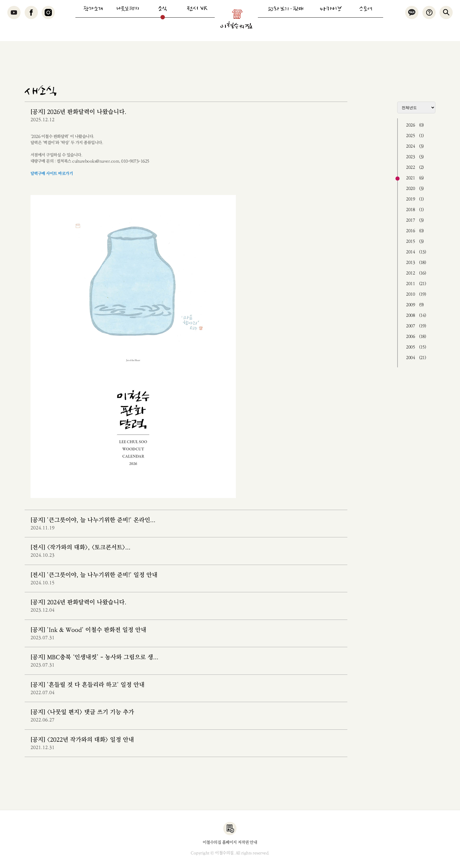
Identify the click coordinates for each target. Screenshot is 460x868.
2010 (416, 294)
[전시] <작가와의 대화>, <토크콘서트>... (81, 547)
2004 (416, 358)
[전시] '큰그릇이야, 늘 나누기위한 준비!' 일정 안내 (94, 575)
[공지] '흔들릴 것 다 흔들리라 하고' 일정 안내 (88, 685)
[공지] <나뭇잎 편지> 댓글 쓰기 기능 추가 (82, 712)
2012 (416, 273)
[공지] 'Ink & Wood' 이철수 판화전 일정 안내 (88, 630)
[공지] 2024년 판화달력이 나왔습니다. (78, 602)
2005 (416, 347)
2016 (415, 231)
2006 (416, 337)
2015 (415, 242)
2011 (416, 284)
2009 (415, 305)
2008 (416, 316)
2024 (415, 146)
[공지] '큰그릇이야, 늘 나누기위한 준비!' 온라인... (93, 520)
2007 (416, 326)
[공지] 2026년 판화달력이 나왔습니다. (78, 112)
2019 (415, 199)
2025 (415, 136)
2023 (415, 157)
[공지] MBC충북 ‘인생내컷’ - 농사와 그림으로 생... (94, 657)
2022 (415, 168)
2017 (415, 220)
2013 (416, 263)
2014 (416, 252)
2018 (415, 210)
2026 (415, 125)
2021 (415, 178)
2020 (415, 189)
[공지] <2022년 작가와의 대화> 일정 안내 (82, 740)
